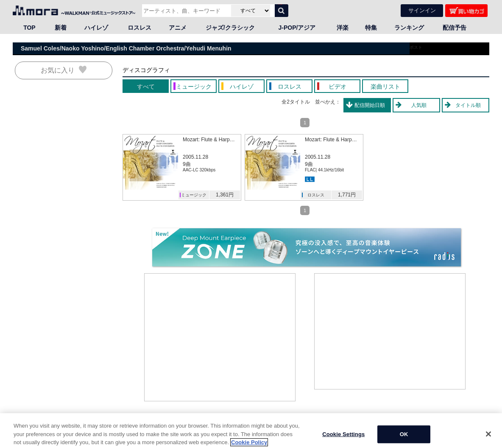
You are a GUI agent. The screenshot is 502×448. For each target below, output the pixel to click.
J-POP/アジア (297, 28)
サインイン (422, 10)
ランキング (409, 28)
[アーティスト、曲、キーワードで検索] (185, 11)
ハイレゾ (96, 28)
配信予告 (455, 28)
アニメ (178, 28)
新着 (61, 28)
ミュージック (194, 195)
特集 (371, 28)
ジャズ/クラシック (230, 28)
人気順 (419, 105)
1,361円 (225, 195)
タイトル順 (468, 105)
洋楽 (343, 28)
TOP (29, 28)
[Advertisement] (220, 337)
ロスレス (139, 28)
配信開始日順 (370, 105)
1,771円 (347, 195)
